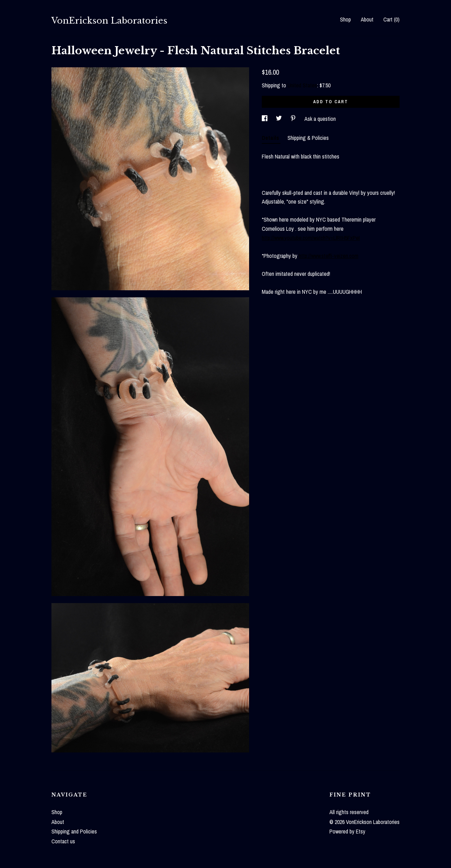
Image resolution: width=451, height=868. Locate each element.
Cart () (391, 19)
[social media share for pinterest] (294, 119)
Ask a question (320, 119)
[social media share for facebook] (265, 119)
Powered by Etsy (347, 831)
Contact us (63, 841)
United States (302, 85)
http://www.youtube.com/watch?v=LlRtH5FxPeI (311, 238)
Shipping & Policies (308, 138)
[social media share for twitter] (280, 119)
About (367, 19)
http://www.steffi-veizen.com (329, 256)
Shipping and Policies (74, 831)
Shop (345, 19)
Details (271, 138)
